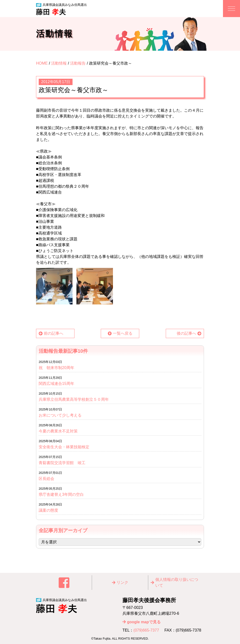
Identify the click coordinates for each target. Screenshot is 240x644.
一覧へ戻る (123, 333)
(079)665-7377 (146, 630)
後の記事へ (186, 333)
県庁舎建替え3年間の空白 (61, 494)
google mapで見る (144, 622)
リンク (122, 582)
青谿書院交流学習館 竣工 (62, 463)
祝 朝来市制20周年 (56, 368)
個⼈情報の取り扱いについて (177, 582)
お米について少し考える (60, 415)
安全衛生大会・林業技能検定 (64, 447)
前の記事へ (54, 333)
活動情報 (59, 63)
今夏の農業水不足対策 (58, 431)
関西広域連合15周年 (58, 384)
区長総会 (46, 479)
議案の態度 (48, 510)
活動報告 (78, 63)
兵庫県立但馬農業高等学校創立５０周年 (74, 399)
